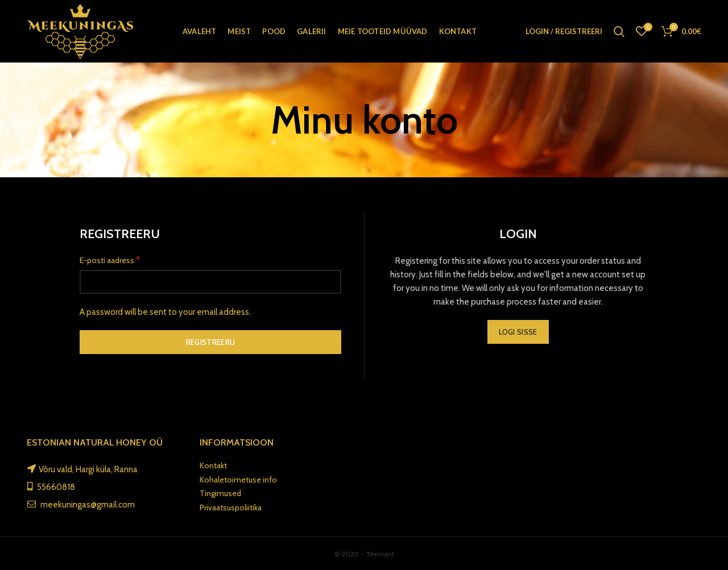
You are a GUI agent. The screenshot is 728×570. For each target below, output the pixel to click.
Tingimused (220, 493)
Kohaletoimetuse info (238, 480)
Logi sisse (518, 332)
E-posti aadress (110, 260)
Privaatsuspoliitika (231, 507)
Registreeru (210, 342)
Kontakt (213, 465)
